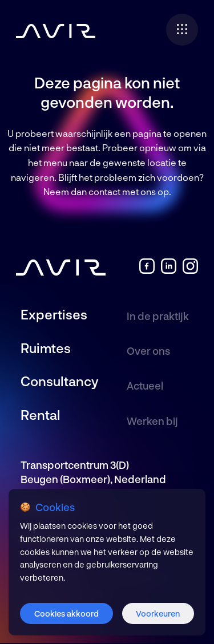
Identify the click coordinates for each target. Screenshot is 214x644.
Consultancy (59, 381)
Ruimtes (46, 348)
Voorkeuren (158, 613)
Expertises (54, 314)
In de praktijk (158, 316)
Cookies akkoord (66, 613)
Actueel (145, 386)
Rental (41, 415)
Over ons (148, 351)
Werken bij (152, 421)
